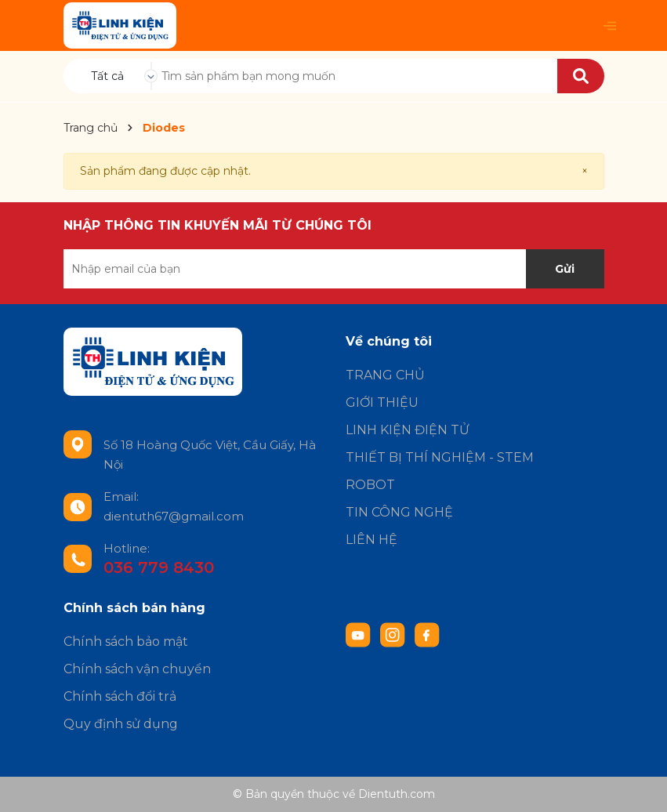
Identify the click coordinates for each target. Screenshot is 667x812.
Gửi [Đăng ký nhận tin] (565, 269)
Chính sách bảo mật (126, 642)
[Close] (585, 171)
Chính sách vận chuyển (137, 669)
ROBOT (370, 485)
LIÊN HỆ (372, 540)
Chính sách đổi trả (120, 696)
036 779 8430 (159, 567)
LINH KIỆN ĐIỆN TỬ (408, 430)
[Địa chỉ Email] (334, 269)
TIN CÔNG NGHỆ (399, 512)
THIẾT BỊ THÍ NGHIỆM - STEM (440, 457)
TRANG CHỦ (385, 375)
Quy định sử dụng (121, 724)
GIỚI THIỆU (382, 402)
